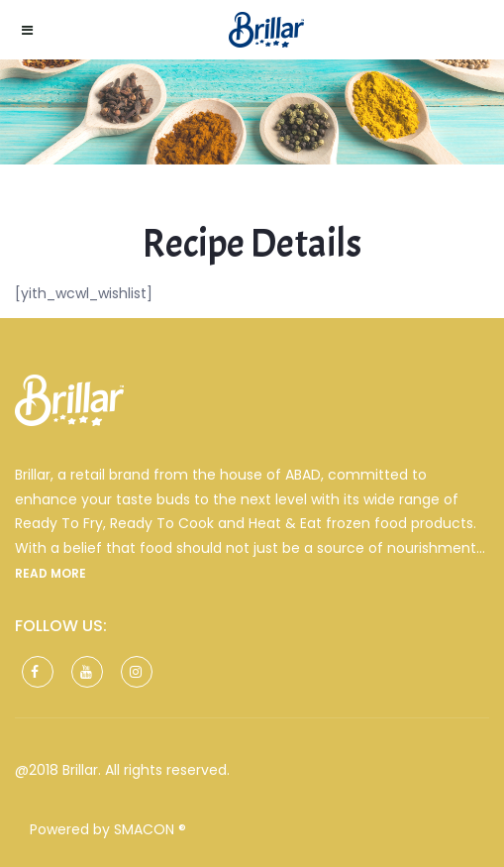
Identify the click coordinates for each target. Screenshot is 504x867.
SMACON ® (150, 829)
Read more (50, 573)
